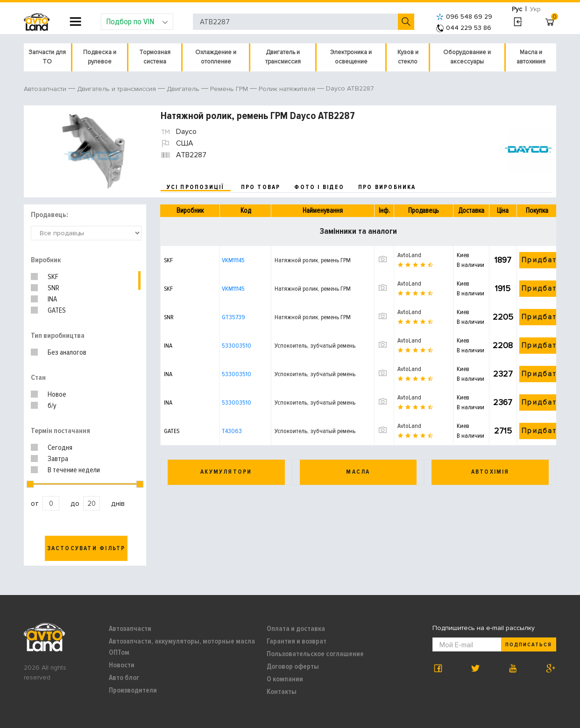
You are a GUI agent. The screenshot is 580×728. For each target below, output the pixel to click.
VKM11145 (233, 260)
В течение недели (74, 470)
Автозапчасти (130, 629)
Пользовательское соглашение (315, 654)
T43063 (232, 431)
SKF (53, 277)
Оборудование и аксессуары (467, 57)
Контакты (282, 692)
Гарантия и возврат (297, 641)
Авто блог (124, 678)
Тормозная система (155, 57)
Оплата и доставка (296, 629)
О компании (285, 679)
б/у (52, 406)
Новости (122, 665)
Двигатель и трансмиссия (283, 57)
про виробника (387, 187)
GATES (57, 310)
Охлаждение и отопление (216, 57)
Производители (133, 690)
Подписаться (529, 645)
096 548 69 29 (464, 17)
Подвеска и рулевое (100, 57)
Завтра (58, 459)
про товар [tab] (261, 187)
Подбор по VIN (137, 21)
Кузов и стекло (408, 57)
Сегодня (60, 448)
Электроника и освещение (351, 57)
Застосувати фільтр (86, 548)
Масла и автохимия (531, 57)
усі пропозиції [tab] (196, 187)
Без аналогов (67, 352)
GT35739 (233, 317)
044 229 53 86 (464, 28)
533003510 (237, 346)
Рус (517, 9)
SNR (53, 288)
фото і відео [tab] (319, 187)
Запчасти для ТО (47, 57)
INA (52, 299)
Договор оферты (293, 666)
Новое (57, 394)
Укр (535, 9)
